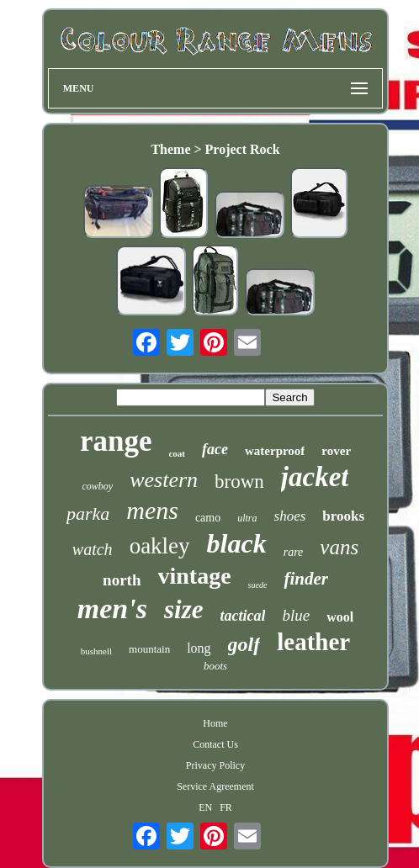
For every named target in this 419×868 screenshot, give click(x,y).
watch (93, 549)
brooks (343, 516)
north (122, 580)
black (237, 543)
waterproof (275, 451)
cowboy (98, 486)
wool (340, 617)
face (215, 449)
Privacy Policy (215, 765)
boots (215, 666)
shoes (290, 516)
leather (313, 642)
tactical (242, 616)
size (184, 609)
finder (306, 579)
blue (296, 615)
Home (215, 723)
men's (112, 609)
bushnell (96, 651)
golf (244, 644)
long (199, 648)
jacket (315, 477)
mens (152, 510)
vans (339, 547)
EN (205, 807)
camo (208, 518)
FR (226, 807)
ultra (247, 518)
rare (294, 552)
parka (88, 513)
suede (258, 585)
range (116, 441)
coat (177, 453)
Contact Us (215, 744)
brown (239, 482)
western (164, 480)
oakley (160, 546)
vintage (195, 576)
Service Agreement (215, 786)
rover (336, 451)
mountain (149, 649)
